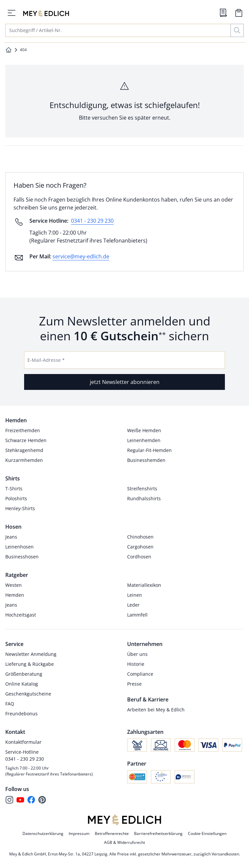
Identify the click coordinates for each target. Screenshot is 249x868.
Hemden (15, 595)
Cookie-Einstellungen (207, 833)
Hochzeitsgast (21, 615)
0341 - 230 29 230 (92, 221)
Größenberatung (24, 674)
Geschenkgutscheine (28, 694)
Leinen (135, 595)
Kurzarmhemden (24, 460)
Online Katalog (22, 684)
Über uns (137, 654)
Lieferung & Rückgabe (30, 664)
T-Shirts (14, 489)
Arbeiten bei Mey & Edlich (156, 710)
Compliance (140, 674)
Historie (136, 664)
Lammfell (137, 615)
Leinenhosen (19, 547)
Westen (14, 585)
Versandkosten (225, 854)
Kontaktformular (23, 742)
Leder (133, 605)
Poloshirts (16, 498)
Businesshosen (22, 557)
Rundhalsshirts (144, 498)
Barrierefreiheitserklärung (158, 833)
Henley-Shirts (20, 508)
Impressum (79, 833)
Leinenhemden (144, 440)
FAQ (10, 704)
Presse (134, 684)
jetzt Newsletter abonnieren (125, 382)
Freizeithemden (23, 430)
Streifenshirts (142, 489)
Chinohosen (140, 537)
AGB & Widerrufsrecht (124, 842)
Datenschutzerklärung (43, 833)
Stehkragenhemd (24, 450)
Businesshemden (146, 460)
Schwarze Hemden (26, 440)
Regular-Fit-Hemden (149, 450)
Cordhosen (139, 557)
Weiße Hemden (144, 430)
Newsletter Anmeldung (31, 654)
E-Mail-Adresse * (46, 360)
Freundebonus (21, 714)
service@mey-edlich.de (81, 256)
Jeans (11, 537)
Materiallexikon (144, 585)
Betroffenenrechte (112, 833)
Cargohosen (140, 547)
